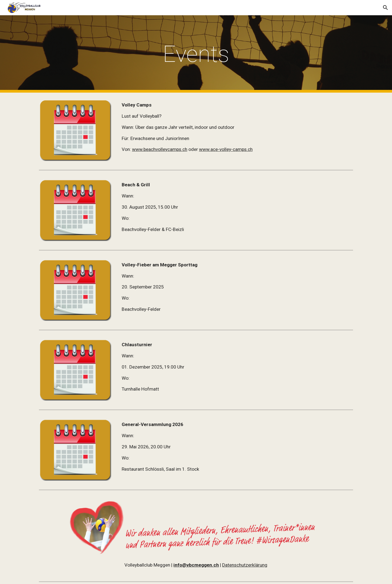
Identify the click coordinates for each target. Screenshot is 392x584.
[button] (385, 8)
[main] (196, 54)
